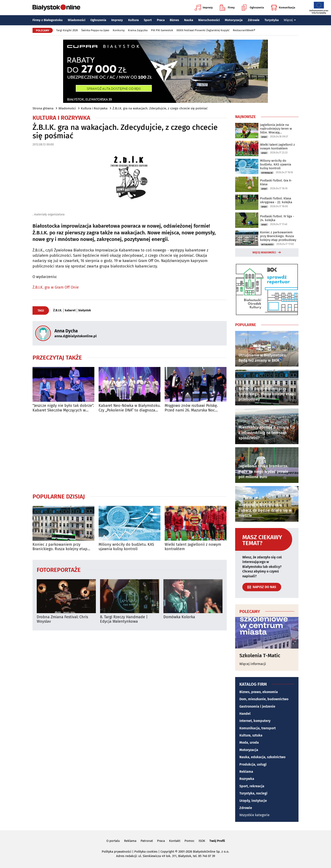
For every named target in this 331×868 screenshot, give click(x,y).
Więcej (290, 20)
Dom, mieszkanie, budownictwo (264, 699)
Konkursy (119, 30)
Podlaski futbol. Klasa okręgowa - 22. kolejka (276, 200)
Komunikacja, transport (258, 728)
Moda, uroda (249, 742)
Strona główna (43, 108)
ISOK (202, 841)
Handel (245, 714)
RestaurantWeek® (244, 30)
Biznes (174, 20)
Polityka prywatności (117, 852)
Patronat (147, 841)
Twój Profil (217, 841)
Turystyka (272, 20)
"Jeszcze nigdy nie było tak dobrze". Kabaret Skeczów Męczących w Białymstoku (63, 408)
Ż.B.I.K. (58, 310)
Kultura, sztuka (251, 735)
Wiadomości (77, 20)
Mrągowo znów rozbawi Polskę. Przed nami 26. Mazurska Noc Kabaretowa (191, 408)
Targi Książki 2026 (67, 30)
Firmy (227, 8)
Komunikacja (283, 8)
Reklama (246, 772)
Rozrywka (247, 779)
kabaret (70, 310)
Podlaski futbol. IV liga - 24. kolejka (277, 218)
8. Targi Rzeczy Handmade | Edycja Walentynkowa (124, 619)
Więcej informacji (253, 664)
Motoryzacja (234, 20)
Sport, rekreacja (252, 786)
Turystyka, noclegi (253, 793)
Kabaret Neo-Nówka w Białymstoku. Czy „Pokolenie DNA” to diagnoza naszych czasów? (130, 408)
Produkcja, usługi (253, 764)
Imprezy (204, 8)
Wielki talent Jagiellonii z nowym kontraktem (193, 547)
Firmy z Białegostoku (48, 20)
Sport (148, 20)
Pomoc (189, 841)
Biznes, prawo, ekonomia (259, 692)
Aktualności (267, 245)
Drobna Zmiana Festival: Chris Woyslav (62, 619)
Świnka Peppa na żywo (95, 30)
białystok (85, 310)
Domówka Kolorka (179, 617)
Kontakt (175, 841)
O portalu (113, 841)
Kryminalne (267, 173)
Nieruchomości (209, 20)
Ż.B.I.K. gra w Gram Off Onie (56, 287)
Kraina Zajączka (138, 30)
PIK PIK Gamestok (162, 30)
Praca (161, 20)
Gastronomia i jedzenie (257, 706)
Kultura (133, 20)
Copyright (167, 852)
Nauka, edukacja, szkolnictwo (262, 757)
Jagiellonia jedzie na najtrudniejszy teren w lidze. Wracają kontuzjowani (276, 129)
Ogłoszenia (253, 8)
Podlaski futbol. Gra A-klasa (276, 182)
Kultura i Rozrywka (94, 108)
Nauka (189, 20)
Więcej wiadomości (264, 253)
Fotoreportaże (59, 570)
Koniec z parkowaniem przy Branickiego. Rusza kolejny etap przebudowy (60, 547)
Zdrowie (254, 20)
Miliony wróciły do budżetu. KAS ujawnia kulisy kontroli (126, 547)
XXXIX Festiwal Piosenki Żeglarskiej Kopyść (203, 30)
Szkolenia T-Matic (260, 656)
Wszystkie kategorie (254, 815)
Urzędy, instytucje (253, 801)
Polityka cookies (146, 852)
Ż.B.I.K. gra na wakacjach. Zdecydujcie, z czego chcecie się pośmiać (160, 108)
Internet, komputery (255, 721)
